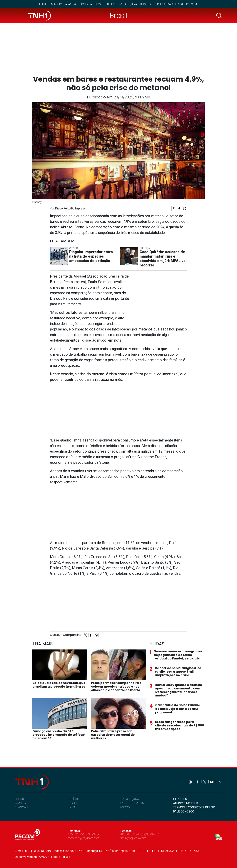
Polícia (87, 4)
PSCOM (125, 807)
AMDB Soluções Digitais (54, 857)
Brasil (111, 4)
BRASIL (72, 807)
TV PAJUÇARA (130, 799)
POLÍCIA (73, 799)
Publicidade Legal (170, 4)
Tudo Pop (147, 4)
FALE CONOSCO (184, 811)
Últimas (43, 4)
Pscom (192, 4)
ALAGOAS (21, 807)
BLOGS (72, 803)
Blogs (100, 4)
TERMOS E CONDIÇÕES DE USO (194, 807)
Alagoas (72, 4)
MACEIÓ (20, 803)
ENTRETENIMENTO (133, 803)
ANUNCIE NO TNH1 (186, 803)
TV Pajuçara (128, 4)
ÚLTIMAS (21, 799)
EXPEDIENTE (182, 799)
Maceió (57, 4)
